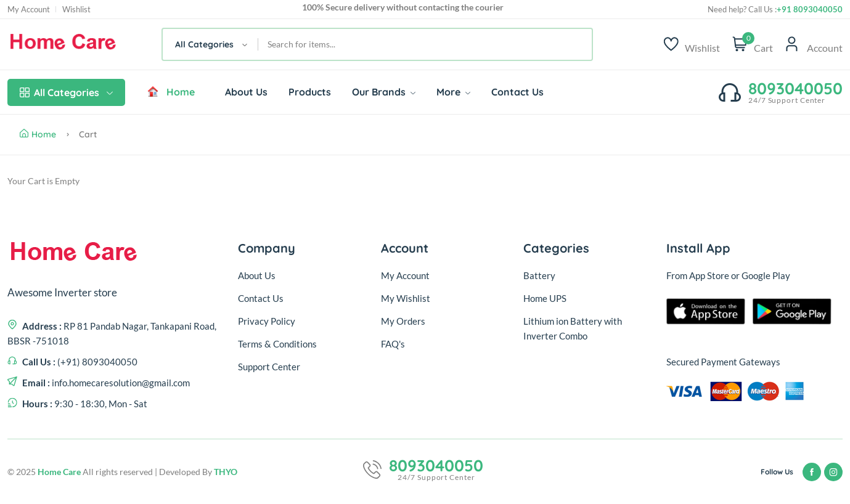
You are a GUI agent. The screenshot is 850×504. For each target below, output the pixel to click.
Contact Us (517, 92)
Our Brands (384, 92)
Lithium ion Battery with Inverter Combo (573, 328)
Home (171, 92)
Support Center (269, 367)
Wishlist (76, 10)
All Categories (66, 92)
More (453, 92)
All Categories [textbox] (204, 44)
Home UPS (545, 298)
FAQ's (393, 344)
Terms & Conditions (277, 344)
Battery (539, 275)
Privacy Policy (267, 321)
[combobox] (210, 44)
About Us (246, 92)
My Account (29, 10)
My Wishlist (406, 298)
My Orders (403, 321)
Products (310, 92)
